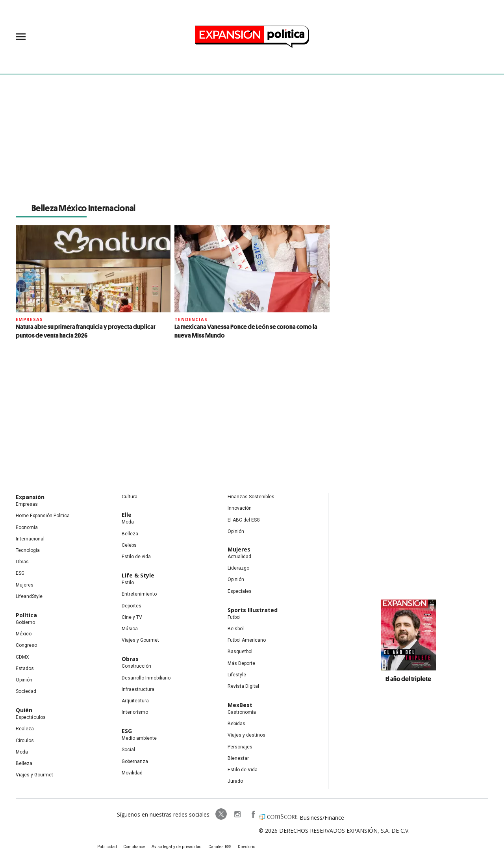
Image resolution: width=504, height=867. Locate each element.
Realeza (25, 729)
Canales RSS (219, 847)
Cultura (130, 497)
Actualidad (239, 557)
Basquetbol (240, 652)
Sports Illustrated (253, 610)
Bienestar (238, 758)
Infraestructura (138, 689)
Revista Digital (243, 686)
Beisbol (236, 629)
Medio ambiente (139, 738)
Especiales (240, 591)
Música (130, 629)
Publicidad (109, 847)
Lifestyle (237, 675)
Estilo (128, 583)
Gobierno (25, 622)
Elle (127, 515)
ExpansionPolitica (251, 814)
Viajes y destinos (246, 735)
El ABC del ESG (244, 520)
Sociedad (26, 691)
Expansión (30, 497)
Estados (25, 668)
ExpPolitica (220, 814)
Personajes (240, 747)
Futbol (234, 617)
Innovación (240, 508)
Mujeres (25, 585)
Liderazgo (238, 568)
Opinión (24, 680)
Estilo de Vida (243, 770)
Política (26, 615)
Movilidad (132, 773)
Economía (27, 527)
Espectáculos (31, 717)
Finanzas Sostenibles (251, 497)
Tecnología (28, 550)
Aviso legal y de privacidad (177, 847)
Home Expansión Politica (43, 516)
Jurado (235, 781)
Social (128, 750)
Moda (22, 752)
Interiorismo (135, 712)
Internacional (30, 539)
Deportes (132, 606)
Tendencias (191, 319)
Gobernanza (135, 761)
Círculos (25, 741)
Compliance (136, 847)
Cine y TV (132, 617)
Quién (24, 710)
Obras (22, 562)
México (24, 634)
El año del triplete (408, 679)
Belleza (24, 763)
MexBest (240, 705)
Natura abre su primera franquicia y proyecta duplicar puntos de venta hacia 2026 (86, 331)
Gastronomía (242, 712)
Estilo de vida (136, 557)
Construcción (136, 666)
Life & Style (138, 575)
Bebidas (236, 724)
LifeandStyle (29, 596)
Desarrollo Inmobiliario (146, 678)
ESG (20, 573)
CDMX (22, 657)
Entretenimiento (139, 594)
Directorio (245, 847)
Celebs (129, 545)
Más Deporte (241, 663)
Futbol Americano (247, 640)
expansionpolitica (235, 814)
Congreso (26, 645)
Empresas (29, 319)
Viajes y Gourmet (34, 775)
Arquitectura (135, 701)
